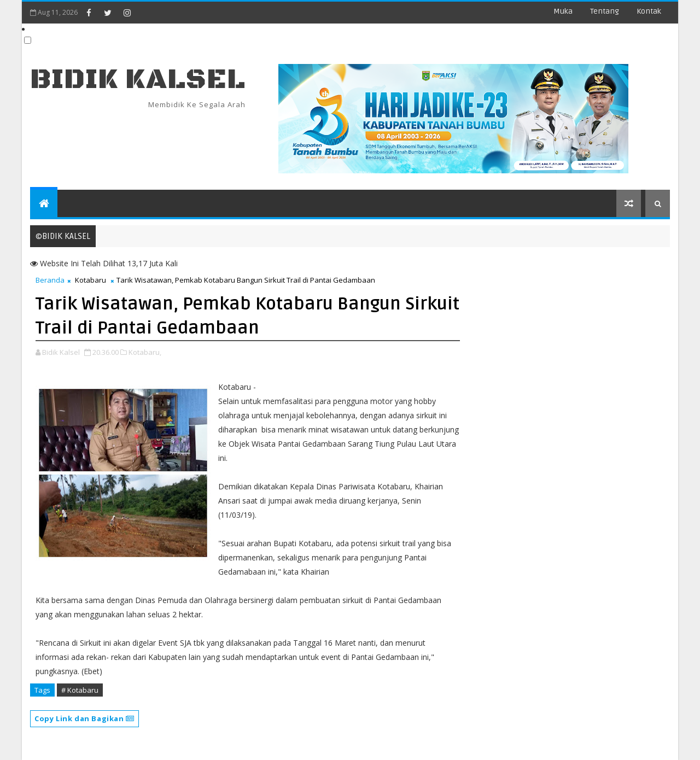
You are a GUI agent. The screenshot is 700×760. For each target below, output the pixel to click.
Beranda (50, 280)
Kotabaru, (145, 352)
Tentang (605, 11)
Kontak (649, 11)
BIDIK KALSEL (138, 80)
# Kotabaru (80, 690)
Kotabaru (91, 280)
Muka (563, 11)
